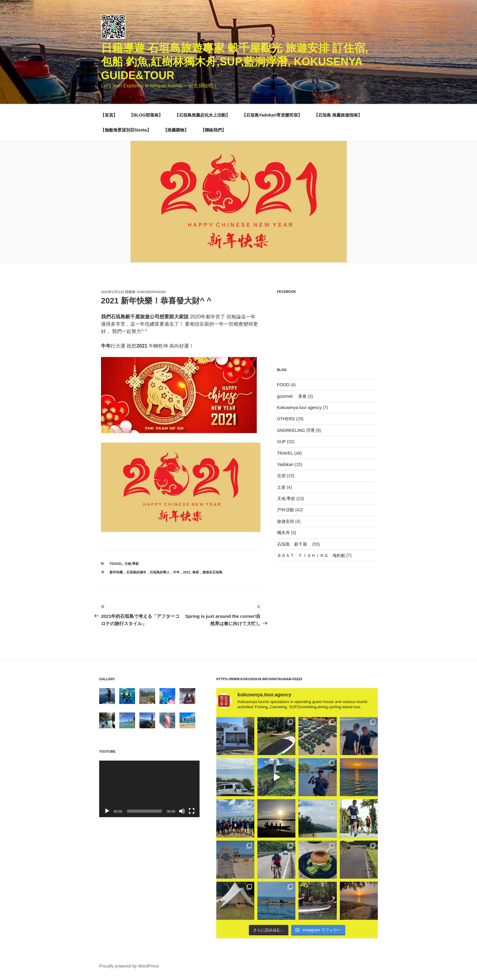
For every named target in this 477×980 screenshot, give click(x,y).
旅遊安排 (286, 521)
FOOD (283, 385)
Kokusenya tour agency (299, 408)
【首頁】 (109, 115)
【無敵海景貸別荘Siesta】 (126, 130)
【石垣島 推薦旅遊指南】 (338, 115)
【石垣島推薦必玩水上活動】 (202, 115)
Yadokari (285, 464)
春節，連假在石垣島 (207, 572)
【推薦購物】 (176, 130)
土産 (281, 487)
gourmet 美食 (292, 396)
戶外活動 (286, 510)
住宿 (281, 476)
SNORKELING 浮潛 (296, 430)
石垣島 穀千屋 (294, 544)
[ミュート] (182, 811)
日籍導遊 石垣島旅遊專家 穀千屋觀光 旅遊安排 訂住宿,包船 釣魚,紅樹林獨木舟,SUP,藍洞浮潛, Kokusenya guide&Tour (235, 62)
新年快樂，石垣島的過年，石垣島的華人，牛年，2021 (150, 572)
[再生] (107, 811)
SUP (282, 442)
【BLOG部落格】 (146, 115)
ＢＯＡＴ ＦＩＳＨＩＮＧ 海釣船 (311, 555)
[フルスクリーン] (192, 811)
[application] (149, 789)
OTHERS (286, 419)
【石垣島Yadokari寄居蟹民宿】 (272, 115)
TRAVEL (116, 564)
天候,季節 (132, 564)
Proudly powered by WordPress (129, 966)
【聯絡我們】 (213, 130)
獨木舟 (284, 533)
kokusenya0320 (151, 292)
